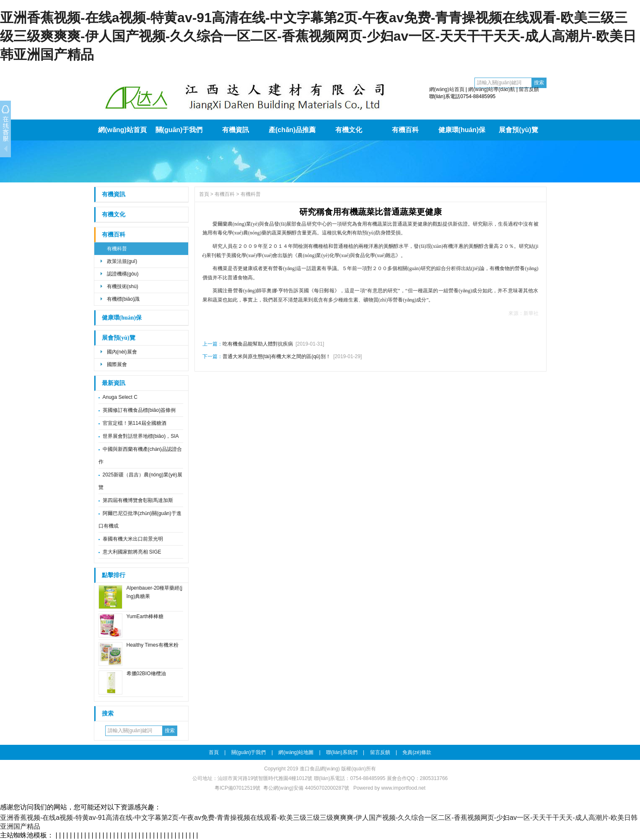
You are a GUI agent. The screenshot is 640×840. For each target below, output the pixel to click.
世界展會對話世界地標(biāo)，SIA (141, 436)
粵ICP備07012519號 (237, 788)
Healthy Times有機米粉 (153, 645)
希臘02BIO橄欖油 (146, 674)
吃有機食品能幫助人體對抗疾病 (258, 344)
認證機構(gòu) (123, 274)
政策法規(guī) (122, 261)
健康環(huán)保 (462, 130)
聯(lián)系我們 (342, 752)
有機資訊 (236, 130)
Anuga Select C (120, 397)
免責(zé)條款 (417, 752)
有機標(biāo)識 (123, 299)
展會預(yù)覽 (518, 130)
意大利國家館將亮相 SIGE (132, 552)
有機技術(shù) (123, 286)
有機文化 (349, 130)
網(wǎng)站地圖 (296, 752)
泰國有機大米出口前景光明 (133, 539)
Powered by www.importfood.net (389, 788)
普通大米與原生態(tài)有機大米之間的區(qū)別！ (277, 356)
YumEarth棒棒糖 (145, 616)
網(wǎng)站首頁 (447, 89)
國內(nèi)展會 (122, 352)
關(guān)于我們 (179, 130)
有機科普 (117, 249)
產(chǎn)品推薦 (292, 130)
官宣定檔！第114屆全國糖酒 (135, 423)
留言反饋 (529, 89)
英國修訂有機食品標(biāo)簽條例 (139, 410)
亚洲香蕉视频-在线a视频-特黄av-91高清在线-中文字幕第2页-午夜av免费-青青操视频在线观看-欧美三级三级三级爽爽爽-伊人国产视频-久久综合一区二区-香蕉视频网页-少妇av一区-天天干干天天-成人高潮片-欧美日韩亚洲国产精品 (318, 36)
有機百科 (405, 130)
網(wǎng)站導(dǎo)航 (491, 89)
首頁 (204, 194)
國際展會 (117, 364)
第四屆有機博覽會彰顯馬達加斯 (138, 500)
